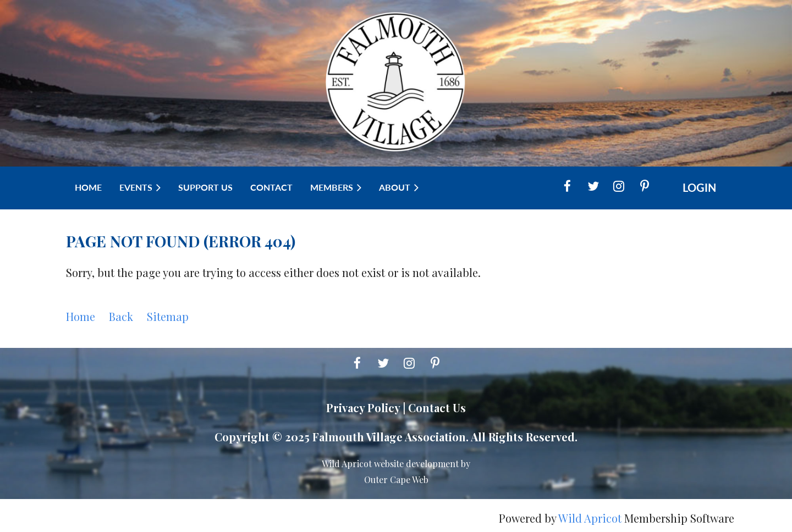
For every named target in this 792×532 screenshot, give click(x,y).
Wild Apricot (590, 518)
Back (121, 316)
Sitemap (168, 316)
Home (81, 316)
